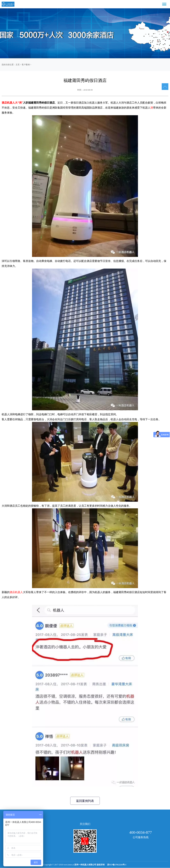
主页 (18, 65)
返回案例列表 (85, 801)
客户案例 (26, 65)
